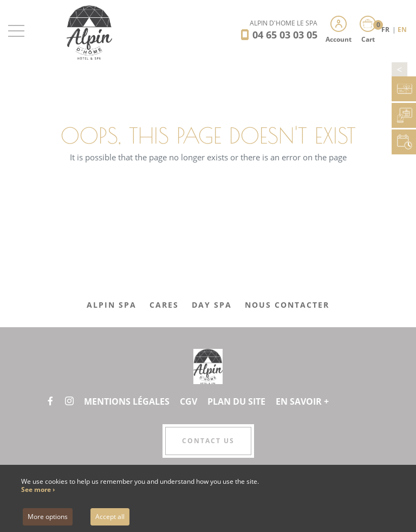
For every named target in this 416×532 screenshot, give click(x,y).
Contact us (208, 441)
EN (402, 30)
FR (386, 30)
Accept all (110, 517)
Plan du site (236, 401)
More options (48, 517)
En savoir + (302, 401)
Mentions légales (127, 401)
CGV (188, 401)
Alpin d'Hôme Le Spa (284, 23)
